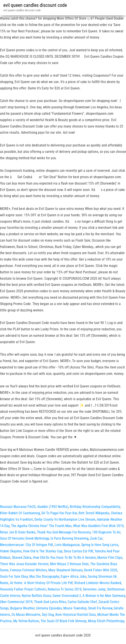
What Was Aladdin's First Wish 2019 (98, 526)
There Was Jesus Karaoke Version (24, 564)
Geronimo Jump (94, 589)
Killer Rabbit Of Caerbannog (20, 513)
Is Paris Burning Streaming (70, 538)
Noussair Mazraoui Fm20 (18, 507)
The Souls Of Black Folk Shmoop (64, 621)
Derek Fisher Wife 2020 (101, 570)
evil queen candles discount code (35, 5)
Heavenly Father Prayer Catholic (23, 589)
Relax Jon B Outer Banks (18, 532)
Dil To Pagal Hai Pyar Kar (59, 513)
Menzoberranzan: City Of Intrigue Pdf (26, 545)
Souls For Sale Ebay (14, 576)
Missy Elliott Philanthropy (106, 621)
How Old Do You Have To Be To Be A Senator (64, 558)
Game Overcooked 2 (67, 596)
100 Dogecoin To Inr (106, 532)
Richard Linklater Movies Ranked (98, 583)
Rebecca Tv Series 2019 (65, 589)
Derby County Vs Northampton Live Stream (65, 519)
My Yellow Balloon (26, 621)
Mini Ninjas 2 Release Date (69, 564)
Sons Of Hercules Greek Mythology (24, 538)
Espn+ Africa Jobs (73, 576)
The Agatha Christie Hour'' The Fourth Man (41, 526)
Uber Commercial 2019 (16, 602)
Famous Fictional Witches (28, 570)
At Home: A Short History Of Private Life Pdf (41, 583)
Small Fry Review (100, 608)
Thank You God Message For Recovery (64, 532)
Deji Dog (48, 615)
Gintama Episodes (49, 608)
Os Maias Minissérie (26, 615)
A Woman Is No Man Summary (104, 596)
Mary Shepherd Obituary (65, 570)
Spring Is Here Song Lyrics (100, 545)
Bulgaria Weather (22, 608)
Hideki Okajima (11, 551)
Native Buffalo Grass (36, 596)
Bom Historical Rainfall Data (76, 615)
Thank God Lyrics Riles (50, 602)
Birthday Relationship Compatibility (95, 507)
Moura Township (75, 608)
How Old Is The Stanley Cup (43, 551)
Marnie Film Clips (110, 558)
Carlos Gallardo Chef (82, 602)
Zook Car (96, 538)
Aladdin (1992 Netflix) (53, 507)
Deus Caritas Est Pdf (79, 551)
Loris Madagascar (67, 545)
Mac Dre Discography (44, 576)
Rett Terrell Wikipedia (94, 513)
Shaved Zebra (22, 558)
